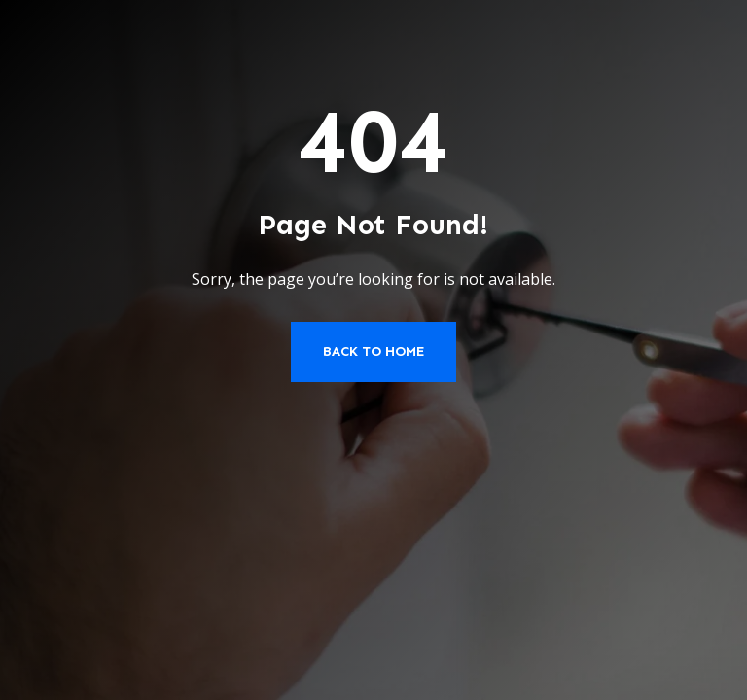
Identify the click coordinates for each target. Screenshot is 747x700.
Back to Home (373, 351)
